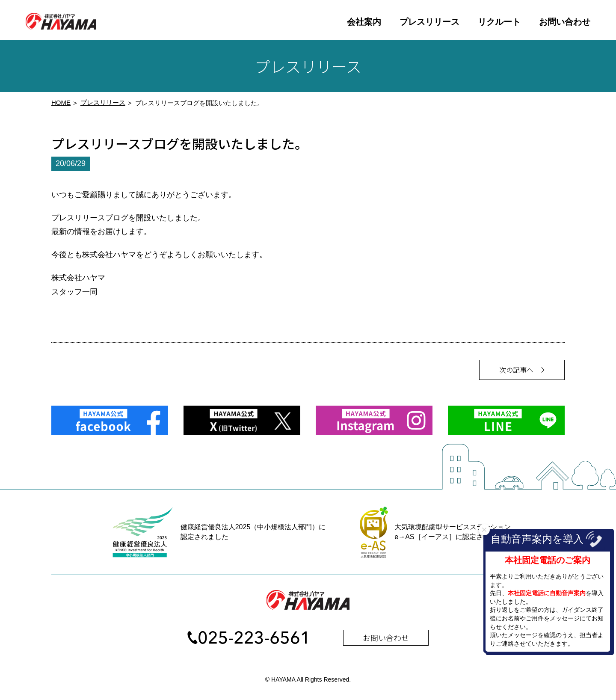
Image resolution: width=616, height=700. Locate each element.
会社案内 (364, 22)
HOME (61, 105)
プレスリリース (429, 22)
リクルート (499, 22)
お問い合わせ (565, 22)
